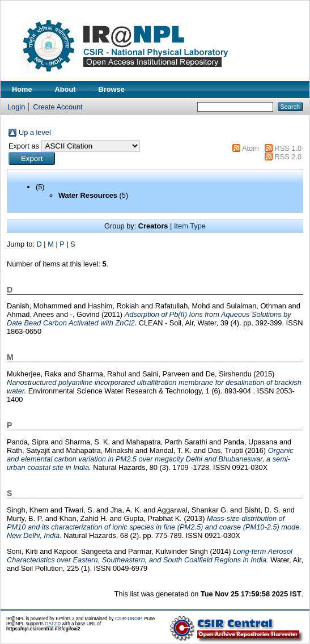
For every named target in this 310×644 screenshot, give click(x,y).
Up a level (35, 132)
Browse (112, 89)
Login (16, 107)
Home (22, 89)
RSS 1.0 (288, 148)
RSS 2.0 (288, 157)
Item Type (190, 226)
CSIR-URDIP (128, 619)
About (65, 89)
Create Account (58, 107)
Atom (250, 148)
